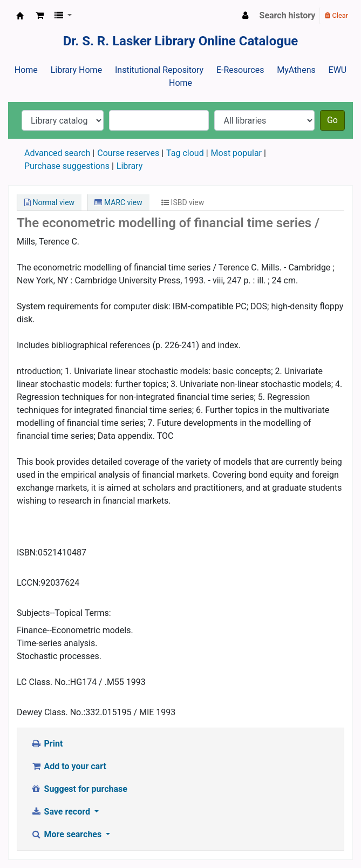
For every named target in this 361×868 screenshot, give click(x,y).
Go (332, 120)
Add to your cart (69, 766)
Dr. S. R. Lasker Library (20, 16)
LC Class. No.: (43, 682)
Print (47, 744)
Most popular (236, 153)
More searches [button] (67, 834)
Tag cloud (185, 153)
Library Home (76, 70)
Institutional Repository (159, 70)
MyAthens (296, 70)
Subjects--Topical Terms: (64, 613)
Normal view (49, 202)
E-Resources (240, 70)
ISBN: (27, 552)
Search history (288, 15)
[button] (40, 16)
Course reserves (128, 153)
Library (130, 166)
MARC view (118, 202)
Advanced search (57, 153)
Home (26, 70)
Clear (336, 15)
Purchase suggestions (67, 166)
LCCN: (29, 583)
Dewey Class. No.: (51, 712)
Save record (62, 812)
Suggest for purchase (79, 789)
